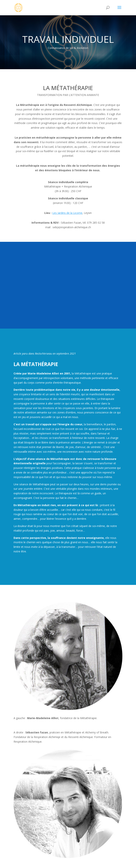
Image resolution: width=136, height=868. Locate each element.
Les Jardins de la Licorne (67, 213)
